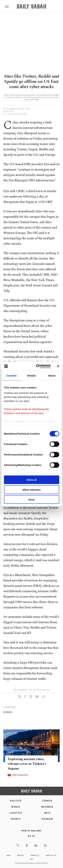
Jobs (9, 855)
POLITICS (16, 801)
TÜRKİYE (47, 801)
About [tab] (52, 376)
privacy (21, 855)
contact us (51, 855)
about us (35, 855)
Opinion (47, 819)
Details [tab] (32, 376)
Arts (47, 813)
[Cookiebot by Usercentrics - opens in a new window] (38, 366)
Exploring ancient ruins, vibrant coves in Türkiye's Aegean (27, 764)
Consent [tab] (11, 376)
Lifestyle (16, 813)
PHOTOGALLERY (20, 775)
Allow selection (32, 490)
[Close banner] (58, 366)
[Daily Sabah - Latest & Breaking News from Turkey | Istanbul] (32, 6)
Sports (16, 819)
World (16, 807)
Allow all (32, 480)
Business (47, 807)
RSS (31, 859)
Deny (32, 499)
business (8, 712)
